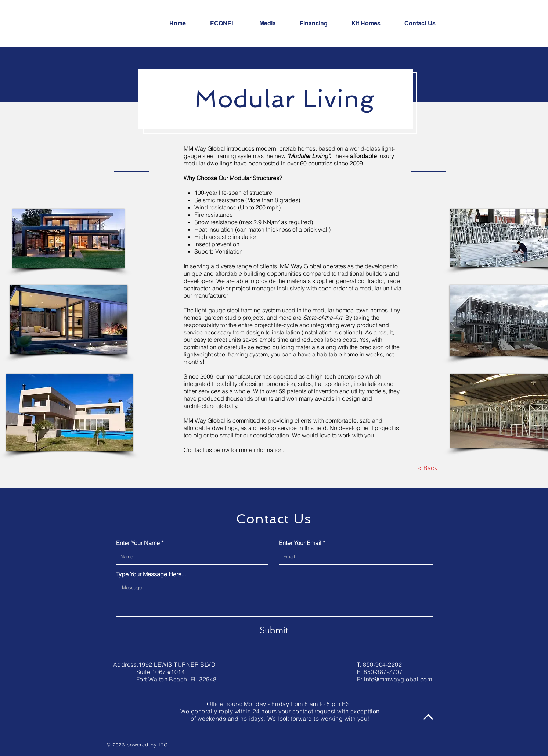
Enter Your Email (300, 543)
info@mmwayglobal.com (398, 679)
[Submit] (274, 630)
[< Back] (427, 468)
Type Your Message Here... (151, 574)
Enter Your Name (138, 543)
